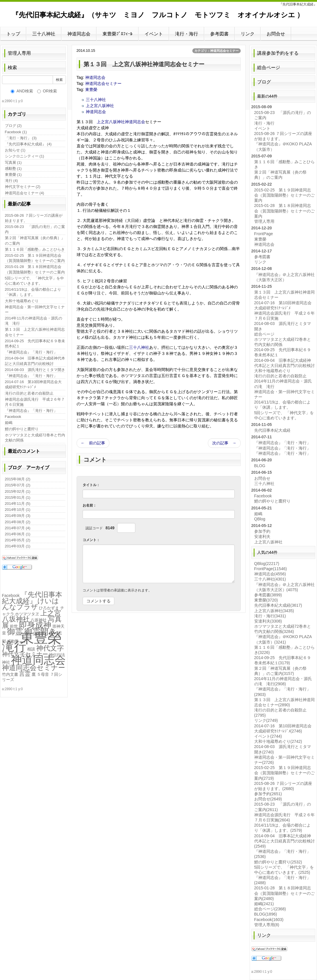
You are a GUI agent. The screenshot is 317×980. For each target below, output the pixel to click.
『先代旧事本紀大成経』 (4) (28, 144)
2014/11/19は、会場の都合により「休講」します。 (33, 292)
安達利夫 (262, 536)
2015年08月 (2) (18, 479)
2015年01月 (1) (18, 497)
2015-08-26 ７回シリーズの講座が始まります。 (34, 218)
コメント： (91, 540)
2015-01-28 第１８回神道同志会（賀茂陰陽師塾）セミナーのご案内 (35, 269)
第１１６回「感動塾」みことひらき (35, 249)
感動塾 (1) (13, 169)
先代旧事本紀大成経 (272, 430)
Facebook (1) (16, 132)
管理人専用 (19, 53)
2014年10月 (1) (18, 510)
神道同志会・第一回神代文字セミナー (35, 310)
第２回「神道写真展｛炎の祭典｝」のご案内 (35, 240)
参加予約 (262, 531)
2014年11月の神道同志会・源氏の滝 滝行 (34, 321)
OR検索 (47, 91)
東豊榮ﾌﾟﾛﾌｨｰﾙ (117, 34)
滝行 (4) (12, 181)
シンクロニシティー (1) (25, 156)
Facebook (13, 417)
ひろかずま (49, 608)
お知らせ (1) (15, 150)
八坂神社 (39, 620)
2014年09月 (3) (18, 516)
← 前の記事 (93, 443)
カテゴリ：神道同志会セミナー (217, 51)
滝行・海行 (187, 34)
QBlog (260, 519)
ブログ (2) (13, 126)
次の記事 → (224, 443)
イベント (154, 34)
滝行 (14, 646)
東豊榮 (91, 90)
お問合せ (276, 34)
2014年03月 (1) (18, 546)
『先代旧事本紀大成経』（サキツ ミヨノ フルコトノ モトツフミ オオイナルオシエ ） (158, 15)
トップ (13, 34)
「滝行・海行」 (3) (21, 138)
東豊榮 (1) (13, 175)
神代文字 (50, 648)
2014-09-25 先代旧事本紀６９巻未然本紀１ (35, 344)
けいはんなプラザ (31, 604)
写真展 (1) (13, 162)
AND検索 (22, 91)
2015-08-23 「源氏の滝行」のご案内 (35, 229)
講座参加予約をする (278, 53)
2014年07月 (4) (18, 528)
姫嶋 (9, 423)
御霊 (15, 632)
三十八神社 (44, 34)
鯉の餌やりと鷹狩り (22, 429)
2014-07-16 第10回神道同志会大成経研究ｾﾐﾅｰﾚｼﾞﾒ (33, 384)
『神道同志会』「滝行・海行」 (31, 352)
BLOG (260, 466)
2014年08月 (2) (18, 522)
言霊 (25, 674)
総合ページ (269, 67)
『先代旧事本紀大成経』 (32, 597)
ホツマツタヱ (27, 614)
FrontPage (264, 234)
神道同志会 (79, 34)
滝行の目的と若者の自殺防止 (29, 393)
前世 (14, 626)
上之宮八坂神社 (100, 106)
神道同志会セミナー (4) (25, 193)
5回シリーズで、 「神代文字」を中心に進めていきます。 (35, 281)
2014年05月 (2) (18, 540)
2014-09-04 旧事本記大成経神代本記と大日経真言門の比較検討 (35, 361)
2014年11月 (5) (18, 504)
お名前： (90, 505)
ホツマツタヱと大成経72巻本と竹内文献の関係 (35, 438)
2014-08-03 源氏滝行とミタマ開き (35, 370)
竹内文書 (10, 674)
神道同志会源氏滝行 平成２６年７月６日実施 (35, 402)
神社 (6, 662)
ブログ (264, 82)
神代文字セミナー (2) (23, 187)
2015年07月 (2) (18, 485)
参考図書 (219, 34)
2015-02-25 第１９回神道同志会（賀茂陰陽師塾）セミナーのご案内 (35, 258)
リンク (248, 34)
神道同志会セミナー (103, 83)
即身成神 (35, 625)
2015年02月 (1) (18, 491)
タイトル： (91, 485)
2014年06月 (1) (18, 534)
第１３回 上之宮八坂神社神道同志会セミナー (35, 332)
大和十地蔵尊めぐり (22, 301)
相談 (31, 649)
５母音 (43, 674)
